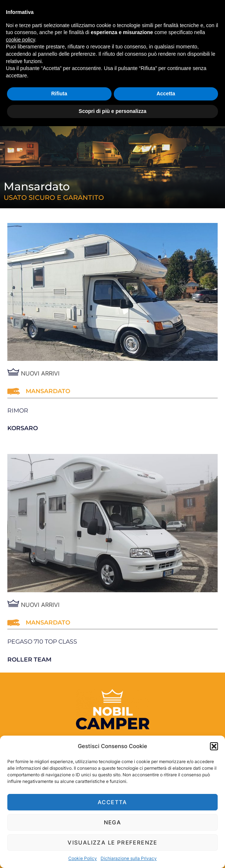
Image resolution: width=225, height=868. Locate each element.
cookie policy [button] (20, 40)
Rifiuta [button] (59, 94)
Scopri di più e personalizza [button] (112, 111)
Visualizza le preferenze (112, 843)
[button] (214, 746)
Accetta (112, 802)
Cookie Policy (83, 858)
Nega (113, 822)
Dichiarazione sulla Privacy (129, 858)
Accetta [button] (166, 94)
